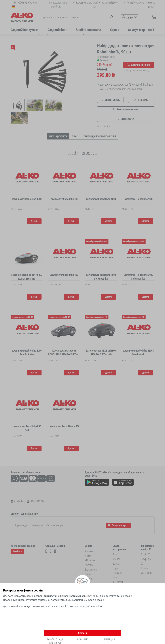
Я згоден (83, 633)
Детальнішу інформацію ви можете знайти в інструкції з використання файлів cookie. (53, 606)
